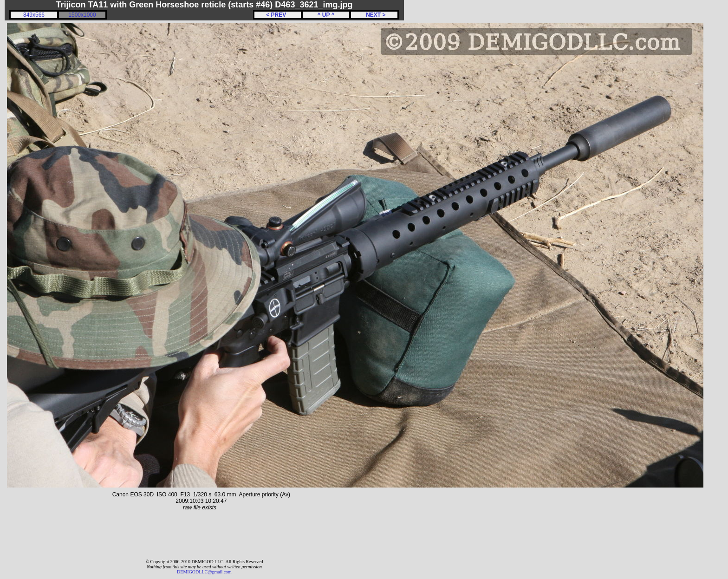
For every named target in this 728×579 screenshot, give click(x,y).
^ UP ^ (326, 15)
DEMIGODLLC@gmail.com (204, 572)
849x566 (34, 15)
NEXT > (374, 15)
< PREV (278, 15)
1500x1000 (82, 15)
